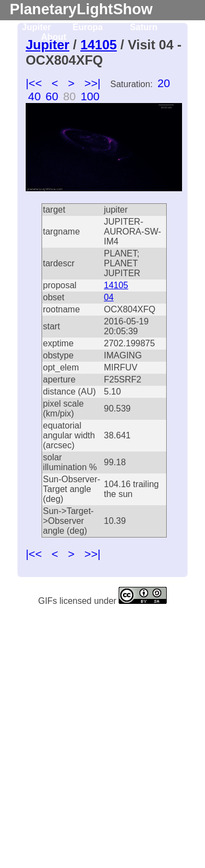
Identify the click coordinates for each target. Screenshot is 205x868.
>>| (92, 83)
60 (52, 96)
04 (109, 297)
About (54, 37)
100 (90, 96)
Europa (88, 27)
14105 (116, 285)
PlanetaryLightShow (81, 9)
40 (34, 96)
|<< (34, 83)
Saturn (143, 27)
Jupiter (36, 27)
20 (164, 83)
